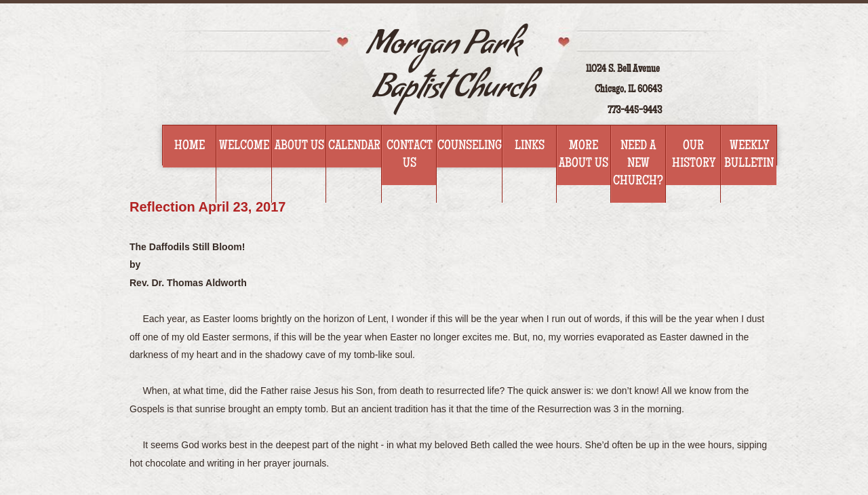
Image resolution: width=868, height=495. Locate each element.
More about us (584, 155)
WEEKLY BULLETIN (749, 155)
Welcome (244, 146)
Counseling (470, 146)
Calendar (354, 146)
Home (190, 146)
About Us (299, 146)
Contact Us (410, 155)
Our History (694, 155)
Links (530, 146)
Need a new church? (638, 164)
